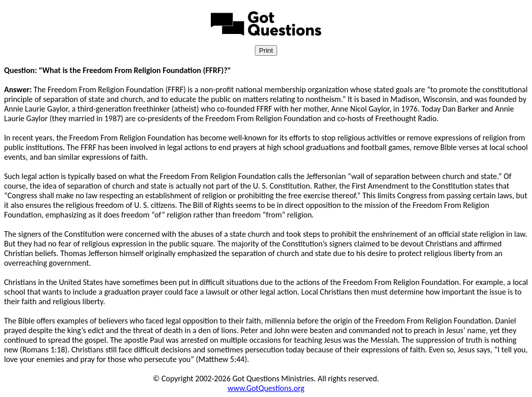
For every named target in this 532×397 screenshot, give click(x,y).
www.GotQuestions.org (266, 388)
